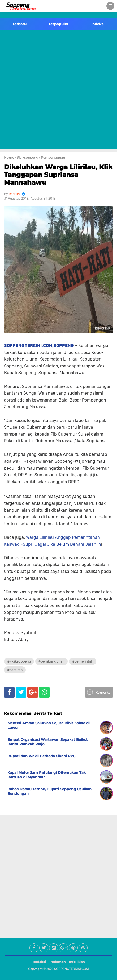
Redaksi (39, 962)
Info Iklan (77, 962)
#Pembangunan (51, 661)
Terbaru (19, 24)
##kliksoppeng (19, 661)
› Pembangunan (52, 157)
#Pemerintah (83, 661)
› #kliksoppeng (27, 157)
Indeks (97, 24)
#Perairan (15, 670)
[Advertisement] (59, 90)
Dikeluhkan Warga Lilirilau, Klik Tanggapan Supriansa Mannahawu (58, 175)
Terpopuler (59, 24)
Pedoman (57, 962)
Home (9, 157)
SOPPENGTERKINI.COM (71, 969)
